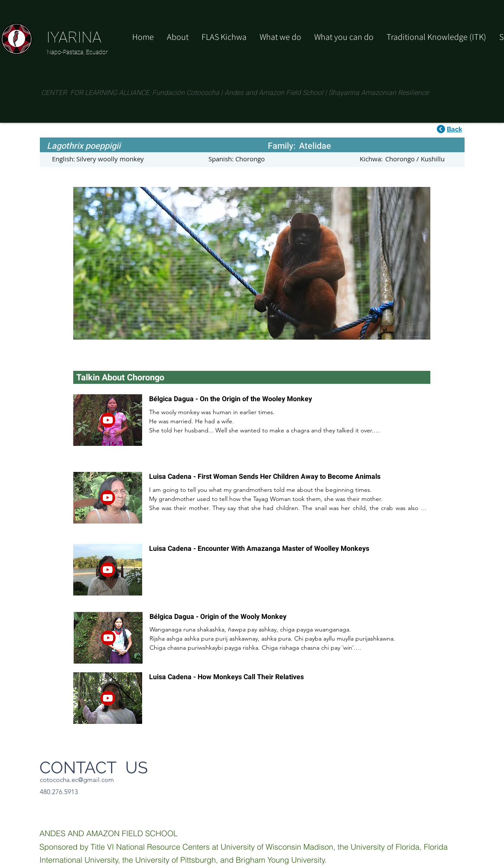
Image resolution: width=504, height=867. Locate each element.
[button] (344, 37)
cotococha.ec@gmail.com (77, 780)
